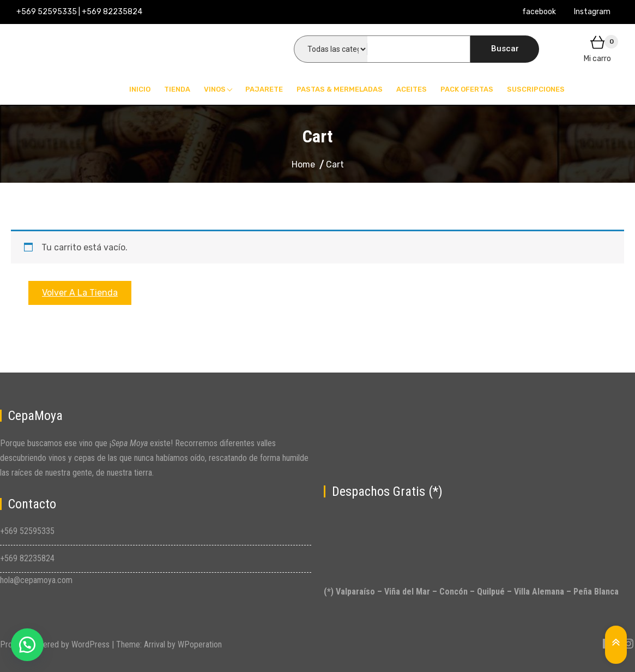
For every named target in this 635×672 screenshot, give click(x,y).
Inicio (140, 89)
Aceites (412, 89)
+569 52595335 (27, 531)
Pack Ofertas (467, 89)
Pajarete (264, 89)
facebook (539, 12)
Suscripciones (536, 89)
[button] (27, 645)
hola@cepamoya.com (36, 580)
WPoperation (200, 644)
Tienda (177, 89)
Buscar (505, 49)
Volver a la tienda (80, 293)
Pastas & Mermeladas (340, 89)
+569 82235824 (27, 558)
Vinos (215, 89)
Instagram (592, 12)
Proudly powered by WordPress (56, 644)
